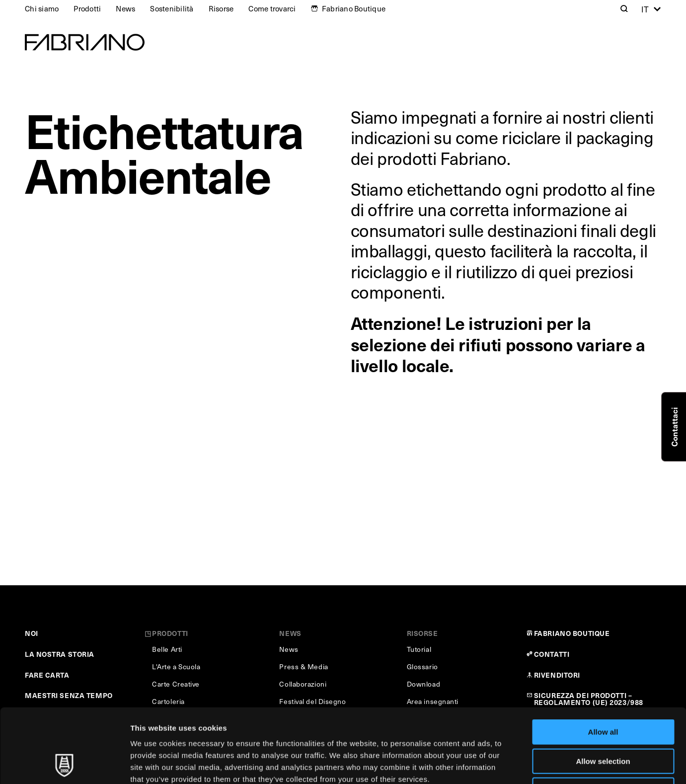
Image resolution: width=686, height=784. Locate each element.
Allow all (603, 663)
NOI (32, 633)
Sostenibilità (172, 8)
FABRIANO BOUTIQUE (572, 633)
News (125, 8)
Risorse (221, 8)
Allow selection (603, 692)
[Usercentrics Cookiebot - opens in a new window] (64, 765)
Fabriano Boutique (354, 8)
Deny (603, 721)
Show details (521, 764)
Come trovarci (272, 8)
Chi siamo (42, 8)
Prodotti (87, 8)
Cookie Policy (454, 722)
